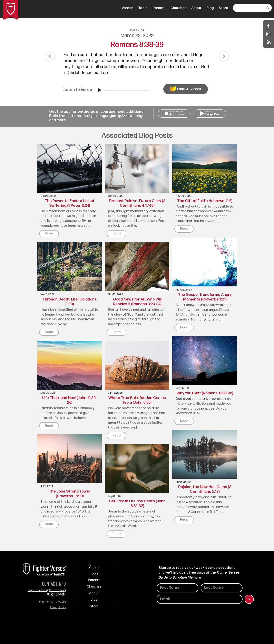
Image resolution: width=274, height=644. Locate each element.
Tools (94, 573)
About (94, 593)
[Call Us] (174, 114)
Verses (94, 567)
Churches (94, 587)
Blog (94, 600)
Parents (94, 580)
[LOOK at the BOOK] (186, 89)
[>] (249, 599)
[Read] (49, 234)
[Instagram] (268, 34)
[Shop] (268, 26)
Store (94, 606)
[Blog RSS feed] (269, 42)
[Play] (99, 90)
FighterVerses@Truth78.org (47, 590)
